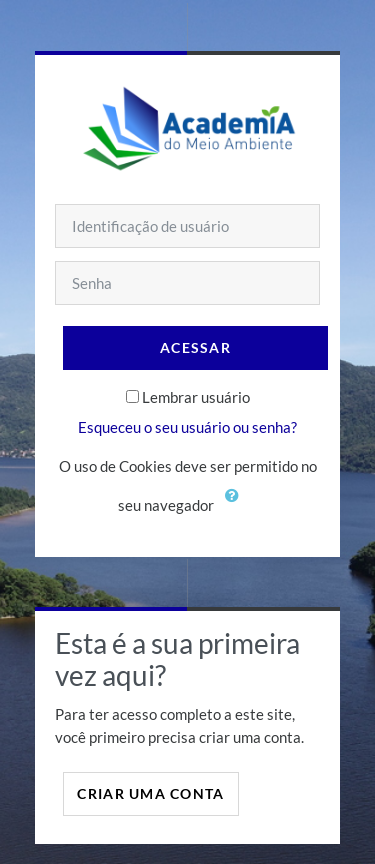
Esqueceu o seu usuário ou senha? (187, 427)
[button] (237, 507)
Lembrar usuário (196, 397)
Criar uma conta (150, 793)
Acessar (195, 347)
